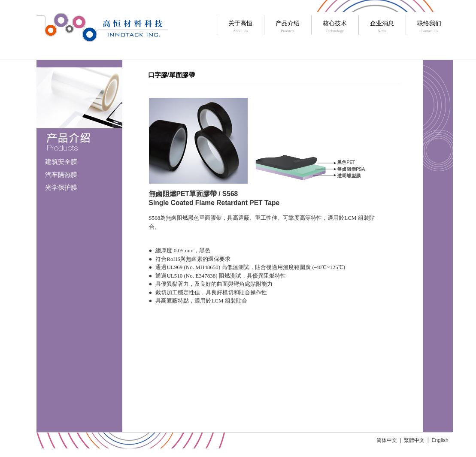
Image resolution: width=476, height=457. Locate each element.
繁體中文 (414, 440)
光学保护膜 (61, 187)
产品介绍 (288, 27)
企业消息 (382, 27)
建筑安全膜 (61, 162)
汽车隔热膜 (61, 174)
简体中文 (387, 440)
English (440, 440)
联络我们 (429, 27)
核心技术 (335, 27)
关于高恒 (241, 27)
